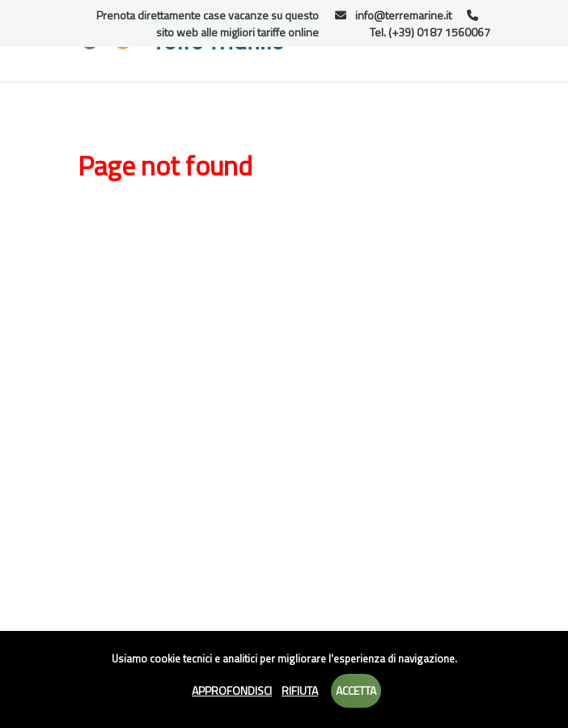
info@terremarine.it (394, 15)
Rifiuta (300, 690)
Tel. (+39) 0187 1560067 (430, 25)
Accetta (356, 690)
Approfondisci (232, 690)
